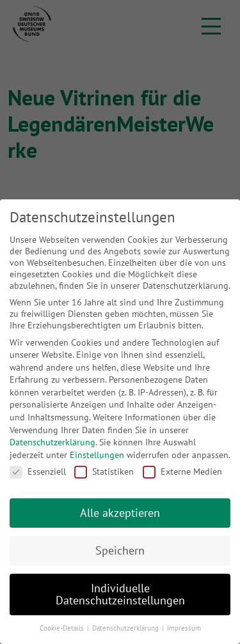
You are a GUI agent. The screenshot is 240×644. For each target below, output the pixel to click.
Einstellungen (97, 455)
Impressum (184, 628)
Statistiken (104, 471)
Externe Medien (182, 471)
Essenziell (38, 471)
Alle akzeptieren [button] (120, 513)
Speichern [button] (120, 550)
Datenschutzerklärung (52, 442)
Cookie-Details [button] (63, 628)
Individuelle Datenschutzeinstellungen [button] (120, 594)
